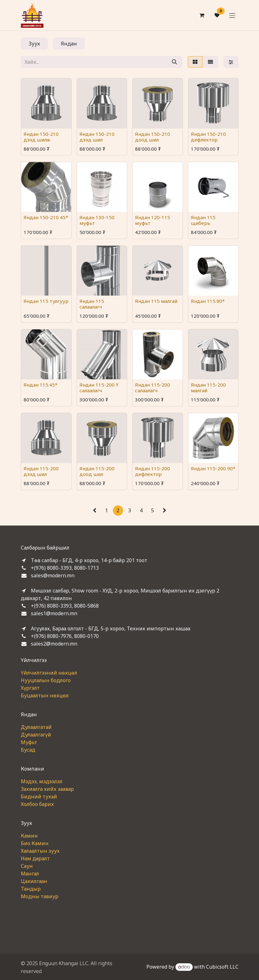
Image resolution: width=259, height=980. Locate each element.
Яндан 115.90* (207, 301)
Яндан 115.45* (41, 385)
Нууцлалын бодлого (46, 680)
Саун (27, 866)
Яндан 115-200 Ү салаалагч (99, 388)
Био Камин (35, 843)
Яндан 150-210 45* (46, 217)
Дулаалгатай (36, 727)
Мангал (30, 874)
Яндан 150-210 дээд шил (97, 137)
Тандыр (31, 889)
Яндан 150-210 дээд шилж (41, 137)
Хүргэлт (30, 688)
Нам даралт (35, 858)
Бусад (28, 750)
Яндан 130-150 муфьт (97, 220)
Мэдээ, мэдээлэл (42, 781)
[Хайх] (174, 62)
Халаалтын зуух (40, 851)
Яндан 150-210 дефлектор (208, 137)
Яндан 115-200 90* (213, 468)
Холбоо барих (37, 804)
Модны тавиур (40, 896)
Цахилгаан (34, 881)
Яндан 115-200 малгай (208, 388)
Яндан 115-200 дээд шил (41, 471)
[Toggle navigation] (232, 15)
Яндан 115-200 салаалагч (153, 388)
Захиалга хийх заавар (47, 789)
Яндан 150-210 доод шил (153, 137)
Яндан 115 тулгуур (46, 301)
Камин (29, 836)
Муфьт (29, 742)
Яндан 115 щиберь (203, 220)
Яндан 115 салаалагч (91, 304)
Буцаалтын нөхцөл (45, 695)
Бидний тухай (39, 797)
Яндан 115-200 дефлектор (153, 471)
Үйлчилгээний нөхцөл (49, 673)
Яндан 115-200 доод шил (97, 471)
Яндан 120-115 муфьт (153, 220)
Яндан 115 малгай (156, 301)
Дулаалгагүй (36, 735)
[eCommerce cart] (202, 15)
